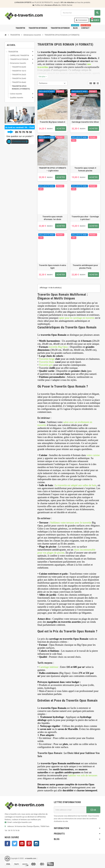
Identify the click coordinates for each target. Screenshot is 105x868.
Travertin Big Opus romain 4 (52, 122)
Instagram (36, 844)
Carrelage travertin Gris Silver (85, 122)
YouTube (22, 844)
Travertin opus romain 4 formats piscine (85, 169)
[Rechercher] (81, 13)
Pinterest (29, 844)
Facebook (7, 844)
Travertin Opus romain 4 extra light (52, 267)
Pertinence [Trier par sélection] (43, 83)
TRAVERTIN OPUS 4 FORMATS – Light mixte (53, 169)
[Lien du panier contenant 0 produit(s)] (95, 20)
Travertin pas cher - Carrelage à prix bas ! (85, 218)
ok (93, 810)
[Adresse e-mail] (70, 810)
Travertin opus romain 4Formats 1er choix (53, 218)
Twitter (15, 844)
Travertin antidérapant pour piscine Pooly (85, 267)
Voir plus (43, 77)
